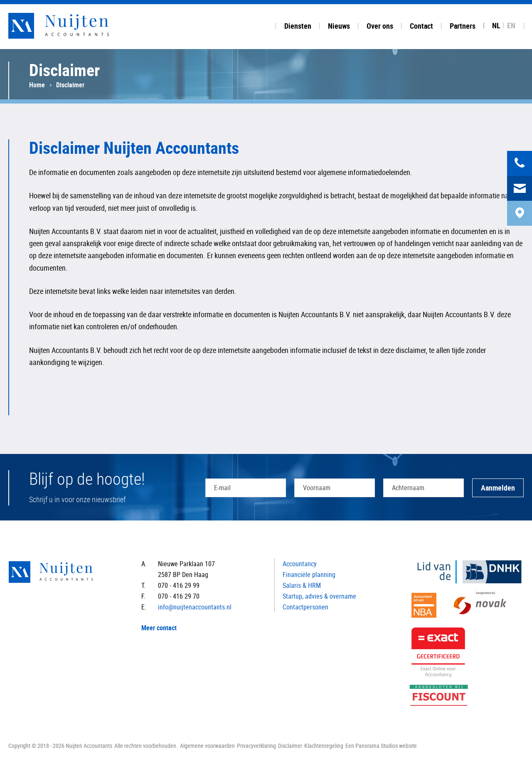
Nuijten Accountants (75, 26)
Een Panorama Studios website (381, 746)
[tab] (298, 25)
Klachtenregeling (324, 746)
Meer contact (159, 628)
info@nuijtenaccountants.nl (195, 607)
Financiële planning (309, 575)
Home (37, 85)
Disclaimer (290, 746)
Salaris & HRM (302, 585)
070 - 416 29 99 (179, 585)
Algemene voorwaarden (207, 746)
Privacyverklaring (256, 746)
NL (496, 25)
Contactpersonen (305, 607)
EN (511, 25)
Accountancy (300, 564)
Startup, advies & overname (319, 596)
